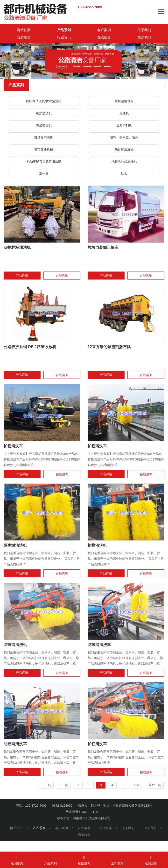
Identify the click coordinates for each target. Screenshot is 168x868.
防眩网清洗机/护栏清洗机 (44, 101)
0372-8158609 (62, 806)
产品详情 (22, 276)
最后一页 (155, 785)
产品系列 (64, 30)
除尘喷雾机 (44, 125)
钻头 (124, 174)
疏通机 (124, 113)
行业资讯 (64, 37)
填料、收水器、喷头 (124, 137)
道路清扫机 (124, 125)
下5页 (137, 785)
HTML (96, 812)
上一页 (46, 785)
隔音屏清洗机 (124, 149)
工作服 (44, 174)
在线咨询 (62, 276)
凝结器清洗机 (44, 137)
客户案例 (104, 30)
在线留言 (104, 37)
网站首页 (24, 30)
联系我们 (144, 37)
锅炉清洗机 (44, 113)
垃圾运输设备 (124, 101)
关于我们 (144, 30)
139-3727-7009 (90, 7)
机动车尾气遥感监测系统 (44, 161)
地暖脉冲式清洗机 (124, 161)
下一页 (63, 785)
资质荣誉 (24, 37)
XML (85, 812)
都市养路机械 (44, 149)
